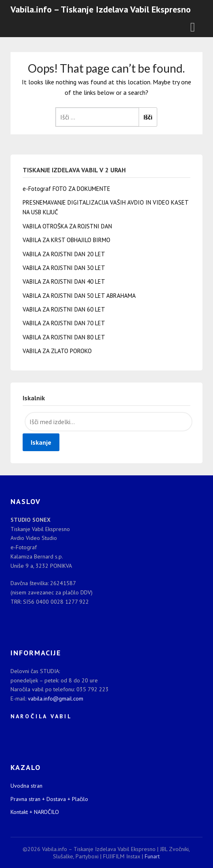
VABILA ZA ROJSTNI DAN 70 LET (64, 323)
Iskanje (41, 442)
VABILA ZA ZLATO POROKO (57, 351)
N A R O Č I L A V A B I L (41, 716)
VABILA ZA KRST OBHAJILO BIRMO (66, 240)
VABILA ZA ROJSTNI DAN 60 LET (64, 309)
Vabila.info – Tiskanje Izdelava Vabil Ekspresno (101, 9)
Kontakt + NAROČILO (35, 812)
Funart (152, 856)
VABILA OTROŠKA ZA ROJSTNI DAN (67, 226)
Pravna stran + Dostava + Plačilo (49, 799)
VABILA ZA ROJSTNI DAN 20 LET (64, 254)
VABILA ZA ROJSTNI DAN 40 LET (64, 281)
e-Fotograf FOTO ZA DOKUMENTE (66, 189)
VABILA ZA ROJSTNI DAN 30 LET (64, 268)
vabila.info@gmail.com (56, 699)
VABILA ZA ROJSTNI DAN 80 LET (64, 337)
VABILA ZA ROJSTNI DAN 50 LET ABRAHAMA (79, 296)
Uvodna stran (26, 786)
